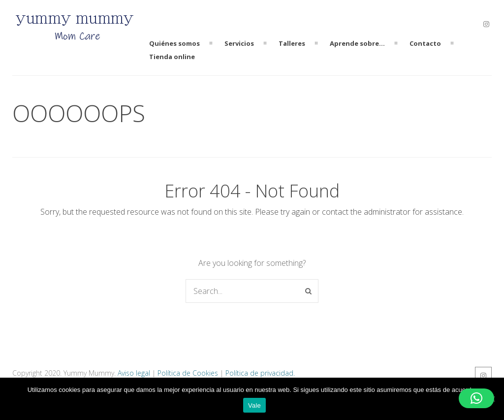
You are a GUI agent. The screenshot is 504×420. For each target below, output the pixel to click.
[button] (476, 398)
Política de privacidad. (260, 373)
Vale (254, 405)
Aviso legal (134, 373)
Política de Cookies (188, 373)
